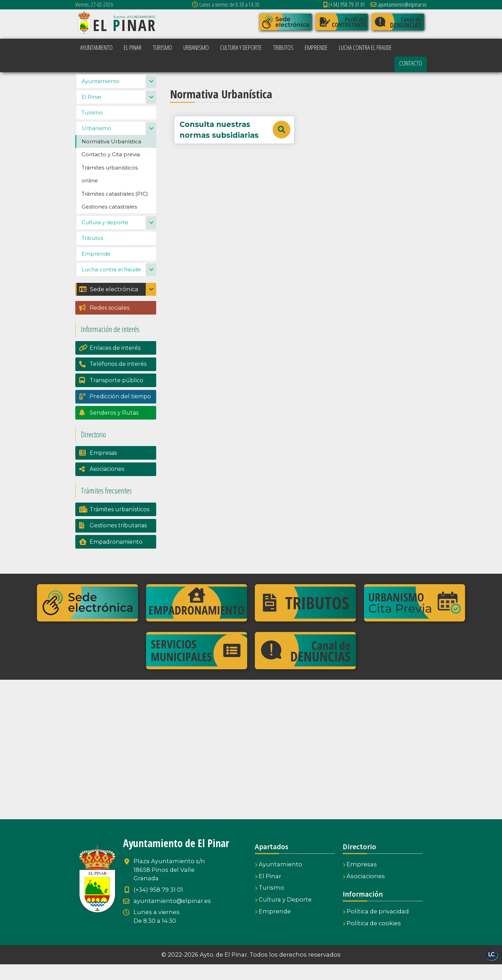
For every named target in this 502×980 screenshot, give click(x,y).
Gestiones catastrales (109, 222)
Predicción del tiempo (120, 412)
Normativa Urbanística (111, 157)
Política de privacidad (376, 927)
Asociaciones (107, 485)
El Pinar (92, 112)
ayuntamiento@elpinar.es (399, 4)
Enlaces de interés (115, 364)
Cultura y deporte (105, 238)
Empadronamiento (116, 557)
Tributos (92, 254)
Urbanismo (96, 144)
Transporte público (116, 396)
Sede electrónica (109, 305)
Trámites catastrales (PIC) (115, 209)
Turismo (92, 128)
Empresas (103, 469)
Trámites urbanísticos (119, 525)
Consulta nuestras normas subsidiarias (235, 130)
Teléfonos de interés (118, 380)
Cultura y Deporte (283, 915)
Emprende (96, 269)
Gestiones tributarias (118, 541)
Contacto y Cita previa (111, 170)
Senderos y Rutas (114, 428)
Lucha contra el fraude (111, 285)
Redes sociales (109, 323)
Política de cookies (372, 939)
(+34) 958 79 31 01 (344, 4)
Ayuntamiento (101, 97)
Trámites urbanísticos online (110, 190)
